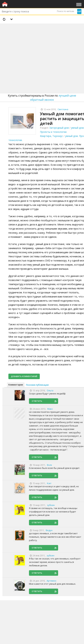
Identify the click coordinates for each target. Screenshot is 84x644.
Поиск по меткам (65, 11)
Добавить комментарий (24, 376)
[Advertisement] (42, 50)
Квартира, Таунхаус (51, 136)
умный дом (77, 128)
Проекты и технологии (53, 132)
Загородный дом (59, 128)
